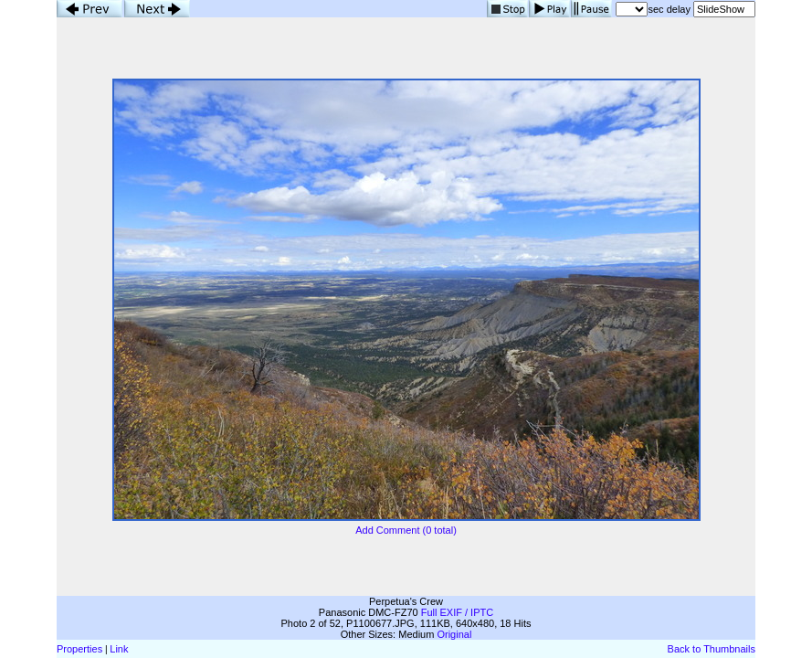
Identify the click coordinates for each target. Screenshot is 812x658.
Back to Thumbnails (712, 649)
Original (454, 634)
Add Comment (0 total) (406, 530)
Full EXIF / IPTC (457, 612)
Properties (79, 649)
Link (119, 649)
